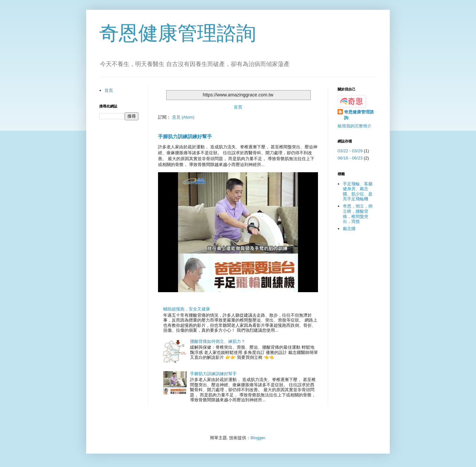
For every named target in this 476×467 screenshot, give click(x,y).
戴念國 (349, 229)
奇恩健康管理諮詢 (178, 33)
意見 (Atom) (183, 117)
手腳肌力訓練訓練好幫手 (185, 136)
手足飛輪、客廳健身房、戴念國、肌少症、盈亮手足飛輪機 (358, 192)
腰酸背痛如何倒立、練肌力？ (218, 341)
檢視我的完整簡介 (355, 126)
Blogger (258, 438)
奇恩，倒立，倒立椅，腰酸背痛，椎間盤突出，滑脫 (358, 214)
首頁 (238, 107)
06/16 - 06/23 (350, 158)
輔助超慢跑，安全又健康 (187, 309)
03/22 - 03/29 (350, 151)
